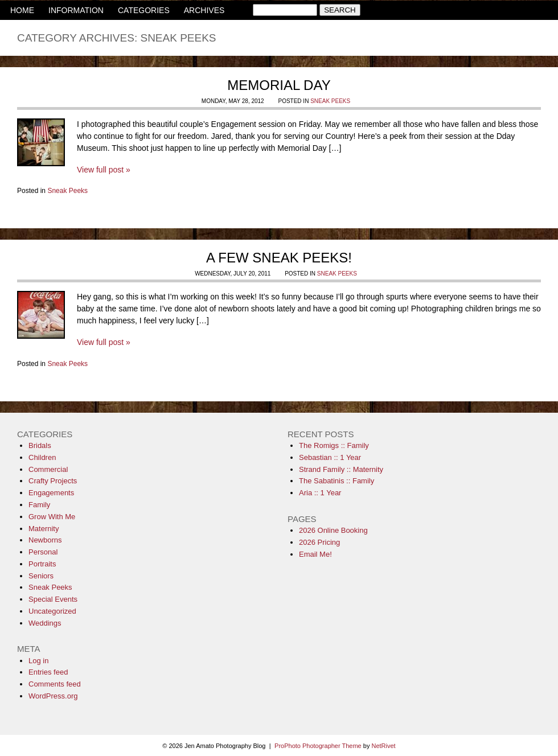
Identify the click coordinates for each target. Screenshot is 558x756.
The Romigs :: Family (334, 445)
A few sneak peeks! (279, 258)
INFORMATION (76, 10)
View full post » (104, 170)
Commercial (48, 469)
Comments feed (55, 684)
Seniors (41, 576)
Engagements (51, 493)
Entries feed (48, 672)
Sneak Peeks (330, 101)
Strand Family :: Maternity (341, 469)
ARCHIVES (204, 10)
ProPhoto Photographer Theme (318, 746)
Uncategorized (52, 611)
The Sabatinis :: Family (337, 481)
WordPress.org (53, 696)
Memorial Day (279, 85)
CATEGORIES (144, 10)
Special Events (53, 599)
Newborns (45, 540)
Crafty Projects (53, 481)
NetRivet (383, 746)
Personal (43, 552)
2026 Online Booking (333, 530)
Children (42, 457)
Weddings (45, 623)
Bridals (40, 445)
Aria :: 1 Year (320, 493)
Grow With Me (52, 517)
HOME (22, 10)
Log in (38, 661)
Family (39, 505)
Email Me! (315, 554)
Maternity (44, 529)
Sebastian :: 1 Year (330, 457)
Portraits (42, 564)
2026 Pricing (319, 542)
